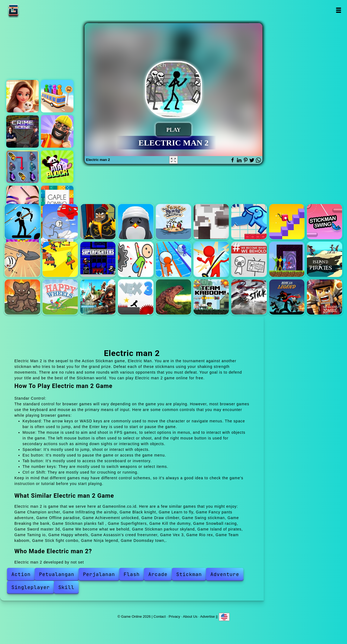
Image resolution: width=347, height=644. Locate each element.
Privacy (174, 617)
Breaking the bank (22, 259)
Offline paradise (211, 222)
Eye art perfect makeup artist (23, 202)
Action (21, 574)
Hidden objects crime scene (23, 131)
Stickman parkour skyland (287, 259)
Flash (132, 574)
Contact (160, 617)
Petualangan (57, 574)
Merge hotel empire (23, 96)
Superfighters (98, 259)
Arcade (158, 574)
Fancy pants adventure (173, 222)
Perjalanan (99, 574)
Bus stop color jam (57, 96)
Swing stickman (324, 222)
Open (338, 10)
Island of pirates (324, 259)
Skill (66, 587)
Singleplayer (31, 587)
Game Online (30, 10)
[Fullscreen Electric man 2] (173, 160)
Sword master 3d (211, 259)
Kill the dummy (136, 259)
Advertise (207, 617)
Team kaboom (211, 297)
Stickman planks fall (60, 259)
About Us (190, 617)
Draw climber (287, 222)
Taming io (22, 297)
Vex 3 (136, 297)
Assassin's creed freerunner (98, 297)
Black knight (98, 222)
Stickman (189, 574)
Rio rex (173, 297)
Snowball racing (173, 259)
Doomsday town (324, 297)
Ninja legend (287, 297)
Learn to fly (136, 222)
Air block (57, 167)
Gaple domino (57, 202)
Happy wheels (60, 297)
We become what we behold (249, 259)
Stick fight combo (249, 297)
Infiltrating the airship (60, 222)
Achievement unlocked (249, 222)
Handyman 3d (57, 131)
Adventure (225, 574)
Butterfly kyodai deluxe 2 (23, 167)
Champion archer (22, 222)
